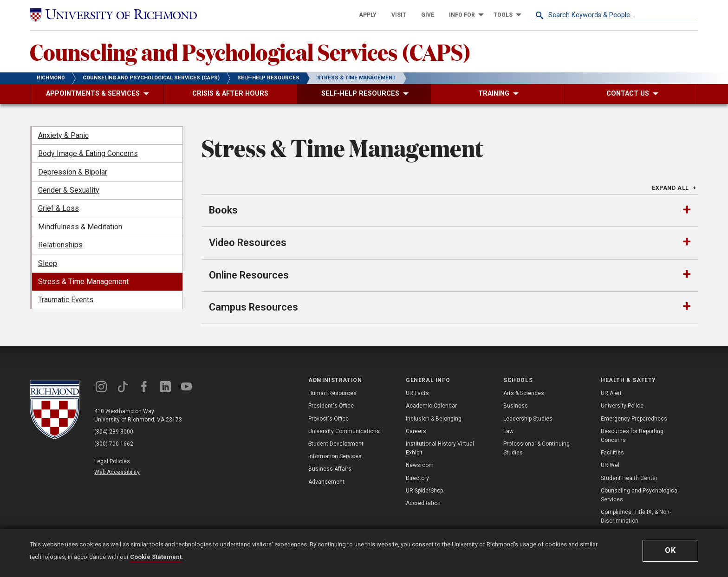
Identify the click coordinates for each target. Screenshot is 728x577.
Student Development (336, 444)
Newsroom (420, 465)
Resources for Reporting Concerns (632, 436)
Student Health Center (629, 478)
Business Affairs (330, 469)
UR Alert (611, 393)
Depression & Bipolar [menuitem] (73, 172)
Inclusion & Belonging (434, 419)
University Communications (344, 431)
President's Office (331, 406)
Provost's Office (328, 419)
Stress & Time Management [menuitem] (83, 282)
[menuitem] (368, 15)
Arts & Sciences (524, 393)
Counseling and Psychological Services (640, 495)
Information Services (335, 456)
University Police (622, 406)
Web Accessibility (117, 472)
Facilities (612, 453)
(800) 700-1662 (114, 444)
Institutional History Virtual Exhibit (440, 448)
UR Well (611, 465)
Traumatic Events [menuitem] (66, 300)
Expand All (670, 188)
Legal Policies (112, 461)
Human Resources (332, 393)
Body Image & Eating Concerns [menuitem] (88, 153)
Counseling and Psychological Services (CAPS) (250, 52)
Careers (416, 431)
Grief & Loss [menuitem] (58, 208)
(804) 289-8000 (114, 432)
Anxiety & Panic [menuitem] (63, 135)
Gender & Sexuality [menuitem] (69, 190)
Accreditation (423, 503)
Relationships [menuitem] (60, 245)
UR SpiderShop (424, 491)
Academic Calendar (431, 406)
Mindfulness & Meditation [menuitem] (80, 227)
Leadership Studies (528, 419)
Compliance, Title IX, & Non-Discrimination (636, 516)
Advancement (326, 482)
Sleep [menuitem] (48, 263)
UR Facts (417, 393)
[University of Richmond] (113, 15)
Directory (417, 478)
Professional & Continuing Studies (536, 448)
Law (508, 431)
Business (516, 406)
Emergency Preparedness (634, 419)
